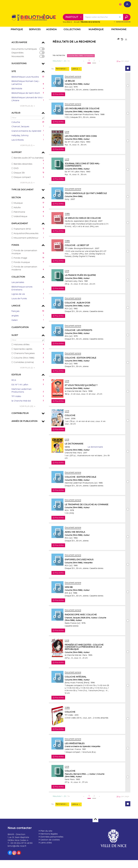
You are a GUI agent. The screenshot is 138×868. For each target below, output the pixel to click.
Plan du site (46, 848)
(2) (28, 368)
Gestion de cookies (50, 857)
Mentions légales (49, 851)
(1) (28, 145)
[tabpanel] (69, 432)
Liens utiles (46, 859)
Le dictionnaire (97, 457)
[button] (17, 30)
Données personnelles (52, 854)
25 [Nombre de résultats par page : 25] (118, 61)
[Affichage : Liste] (76, 69)
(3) (28, 106)
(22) (28, 406)
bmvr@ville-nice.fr (17, 863)
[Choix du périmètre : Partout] (73, 17)
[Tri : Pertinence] (62, 69)
